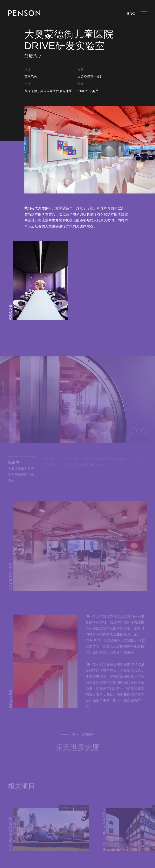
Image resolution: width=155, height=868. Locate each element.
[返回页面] (24, 13)
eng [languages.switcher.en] (131, 13)
